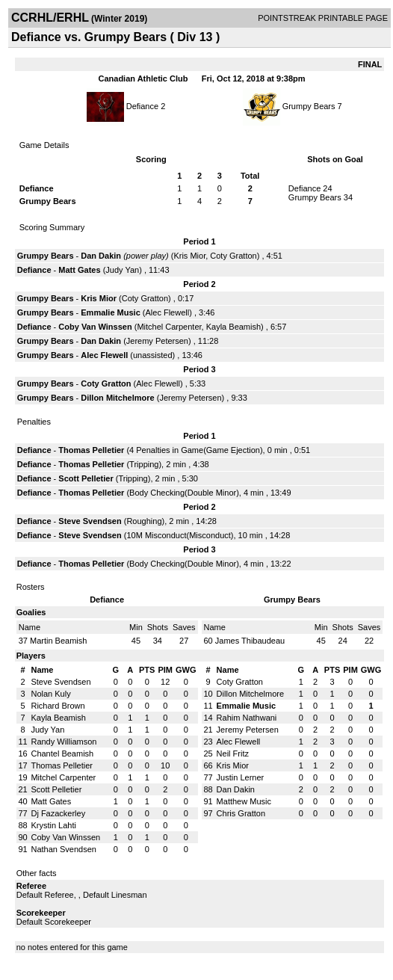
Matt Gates (79, 270)
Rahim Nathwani (247, 718)
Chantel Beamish (62, 754)
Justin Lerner (241, 777)
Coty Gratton (233, 256)
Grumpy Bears (309, 106)
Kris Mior (189, 256)
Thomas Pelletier (91, 450)
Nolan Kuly (50, 694)
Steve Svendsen (90, 521)
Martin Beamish (58, 641)
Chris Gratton (241, 813)
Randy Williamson (64, 742)
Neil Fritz (233, 754)
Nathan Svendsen (63, 849)
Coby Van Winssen (95, 327)
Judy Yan (122, 270)
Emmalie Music (110, 312)
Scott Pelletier (86, 478)
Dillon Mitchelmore (117, 398)
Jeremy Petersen (157, 341)
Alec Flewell (168, 312)
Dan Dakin (101, 256)
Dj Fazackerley (58, 813)
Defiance (142, 106)
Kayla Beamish (233, 327)
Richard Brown (58, 706)
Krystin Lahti (53, 825)
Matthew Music (244, 801)
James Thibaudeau (250, 641)
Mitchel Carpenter (169, 327)
